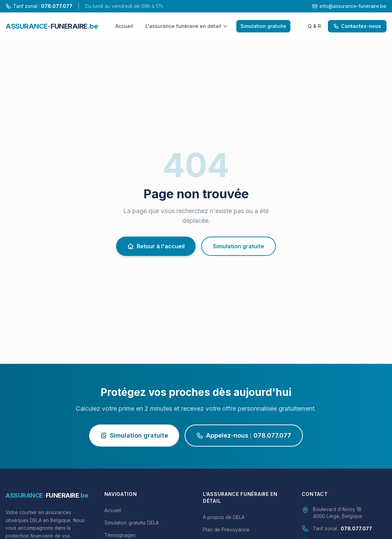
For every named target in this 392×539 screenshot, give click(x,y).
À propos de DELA (224, 517)
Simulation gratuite (263, 26)
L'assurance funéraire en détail (187, 26)
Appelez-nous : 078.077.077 (244, 435)
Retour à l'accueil (156, 246)
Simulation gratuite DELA (132, 523)
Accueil (124, 26)
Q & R (314, 26)
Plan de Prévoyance (226, 530)
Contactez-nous (357, 26)
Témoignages (120, 535)
